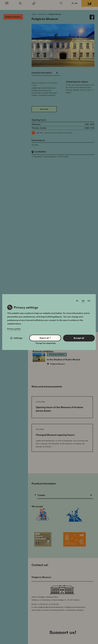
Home (35, 15)
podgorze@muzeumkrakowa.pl (45, 87)
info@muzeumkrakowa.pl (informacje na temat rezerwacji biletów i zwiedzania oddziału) (46, 92)
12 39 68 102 (54, 82)
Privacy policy (14, 328)
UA (76, 3)
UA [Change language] (89, 301)
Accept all (79, 337)
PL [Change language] (77, 301)
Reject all (45, 337)
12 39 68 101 (43, 82)
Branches (44, 15)
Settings (17, 337)
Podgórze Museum (13, 18)
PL (72, 3)
